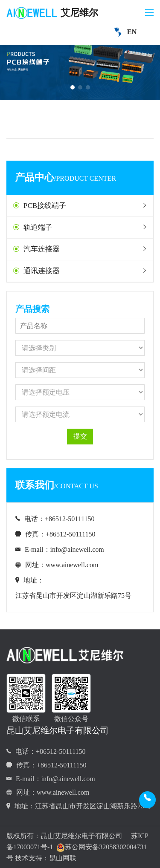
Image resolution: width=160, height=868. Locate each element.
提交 (80, 436)
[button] (73, 87)
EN (123, 32)
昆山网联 (63, 858)
